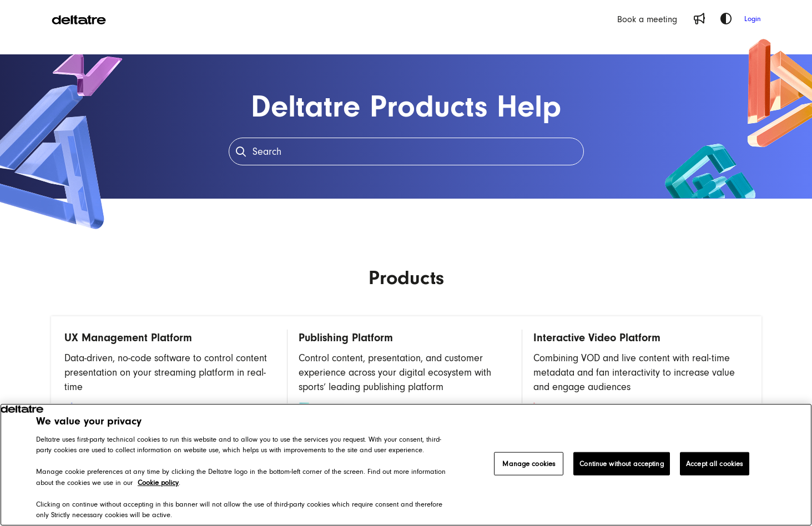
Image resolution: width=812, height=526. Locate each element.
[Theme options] (726, 19)
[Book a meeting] (647, 19)
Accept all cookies (714, 464)
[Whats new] (699, 19)
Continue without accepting (621, 464)
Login (753, 19)
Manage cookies (529, 464)
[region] (406, 465)
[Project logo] (79, 19)
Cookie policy (158, 482)
